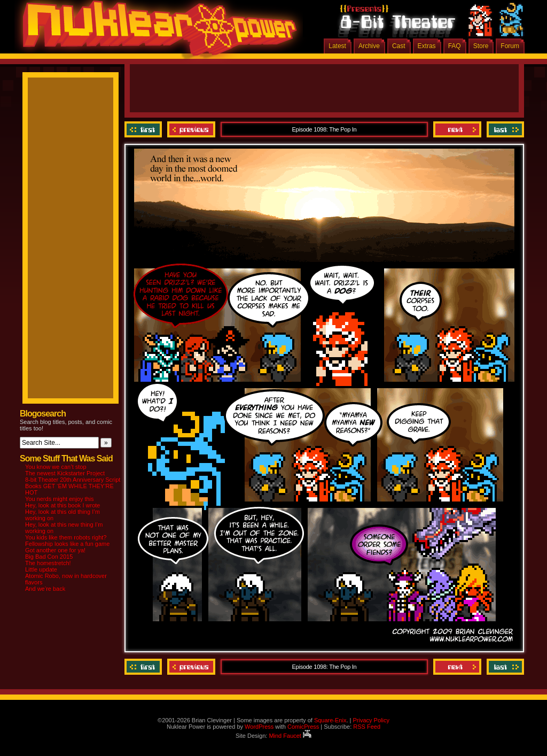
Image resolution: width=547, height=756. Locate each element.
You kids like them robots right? (66, 537)
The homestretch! (48, 563)
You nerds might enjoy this (60, 499)
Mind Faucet (290, 736)
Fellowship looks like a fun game (67, 544)
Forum (510, 46)
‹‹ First (144, 129)
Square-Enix (330, 720)
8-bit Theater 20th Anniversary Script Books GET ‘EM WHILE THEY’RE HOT (73, 486)
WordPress (259, 727)
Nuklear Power (156, 32)
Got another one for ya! (55, 550)
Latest (337, 46)
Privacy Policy (371, 720)
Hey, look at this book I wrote (62, 505)
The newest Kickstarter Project (65, 473)
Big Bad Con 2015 (49, 557)
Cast (399, 46)
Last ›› (504, 129)
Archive (369, 46)
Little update (41, 569)
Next (457, 129)
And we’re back (45, 589)
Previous (191, 129)
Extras (427, 46)
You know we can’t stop (56, 467)
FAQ (455, 46)
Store (481, 46)
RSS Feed (367, 727)
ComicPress (303, 727)
